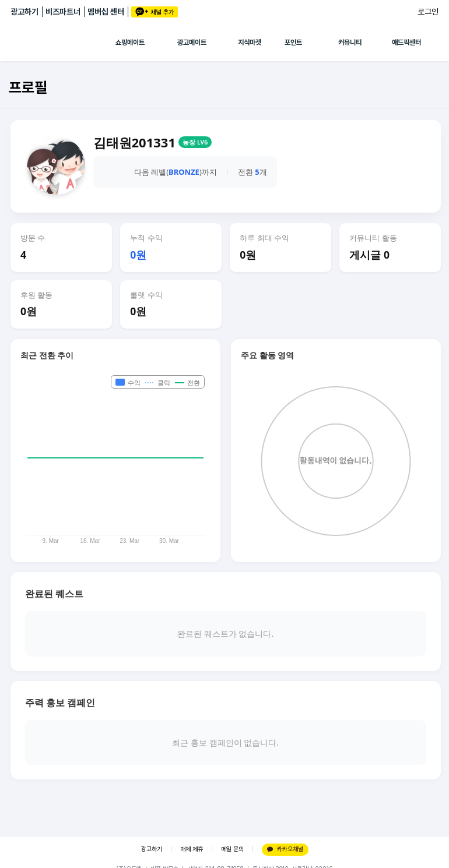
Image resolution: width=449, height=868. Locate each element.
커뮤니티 (350, 43)
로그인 (428, 12)
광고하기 (24, 12)
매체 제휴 (192, 849)
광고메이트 (192, 43)
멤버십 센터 (106, 12)
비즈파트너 (63, 12)
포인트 (293, 43)
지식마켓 (250, 43)
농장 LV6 (195, 142)
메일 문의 (232, 849)
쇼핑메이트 (130, 43)
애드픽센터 (406, 43)
